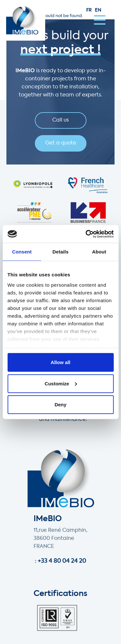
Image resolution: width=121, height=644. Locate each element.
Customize (61, 383)
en (98, 10)
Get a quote (61, 143)
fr (89, 10)
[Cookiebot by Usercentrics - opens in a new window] (86, 234)
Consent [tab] (22, 252)
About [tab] (99, 252)
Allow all (60, 362)
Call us (60, 120)
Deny (60, 405)
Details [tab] (61, 252)
